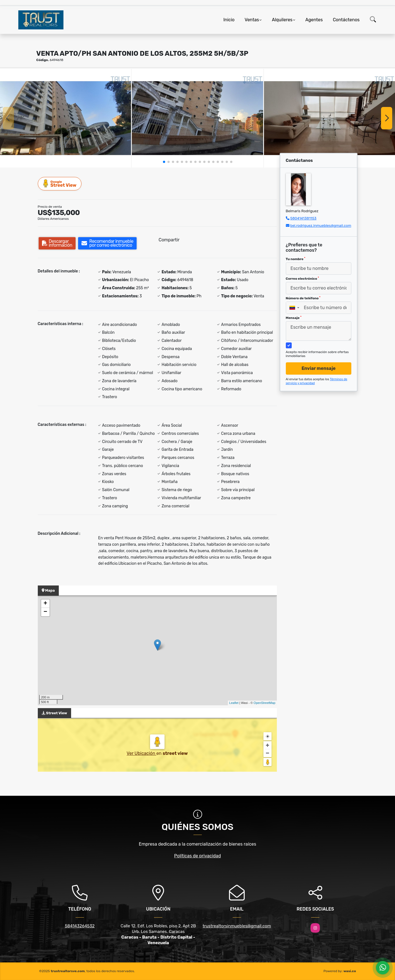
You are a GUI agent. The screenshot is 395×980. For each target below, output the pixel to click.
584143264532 (80, 926)
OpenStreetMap (265, 703)
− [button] (45, 612)
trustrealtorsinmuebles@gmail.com (237, 926)
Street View (60, 184)
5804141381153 (303, 218)
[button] (164, 162)
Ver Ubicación (141, 753)
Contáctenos (346, 20)
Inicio (229, 20)
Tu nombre (296, 259)
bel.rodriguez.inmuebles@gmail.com (321, 226)
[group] (66, 118)
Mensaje (294, 318)
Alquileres (282, 20)
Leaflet (234, 703)
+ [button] (45, 604)
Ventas (252, 20)
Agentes (314, 20)
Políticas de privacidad (197, 856)
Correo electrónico (302, 279)
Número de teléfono (303, 298)
